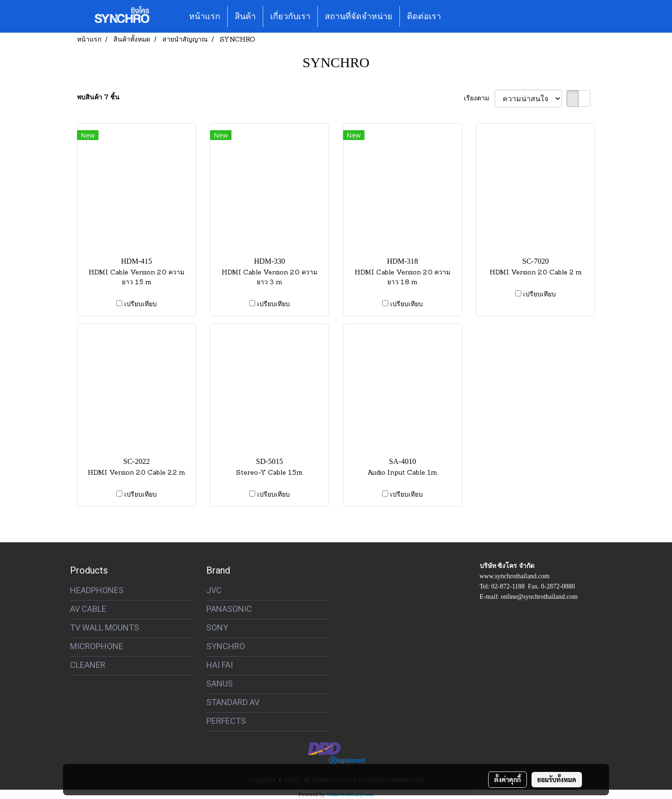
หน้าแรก (205, 16)
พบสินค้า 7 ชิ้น (98, 98)
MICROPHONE (97, 646)
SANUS (220, 683)
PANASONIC (229, 609)
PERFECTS (226, 721)
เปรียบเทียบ (140, 305)
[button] (456, 16)
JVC (214, 590)
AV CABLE (88, 609)
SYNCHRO (226, 646)
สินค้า (245, 16)
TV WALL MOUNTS (105, 627)
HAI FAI (220, 665)
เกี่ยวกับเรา (290, 16)
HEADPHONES (97, 590)
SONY (217, 627)
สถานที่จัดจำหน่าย (359, 16)
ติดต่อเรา (424, 16)
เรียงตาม (479, 99)
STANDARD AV (233, 702)
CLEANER (88, 665)
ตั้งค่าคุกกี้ (507, 779)
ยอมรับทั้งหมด (557, 779)
